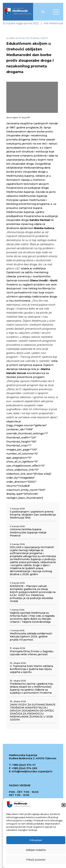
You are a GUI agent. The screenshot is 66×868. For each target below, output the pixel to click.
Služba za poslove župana (23, 38)
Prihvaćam (36, 841)
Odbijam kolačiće (36, 850)
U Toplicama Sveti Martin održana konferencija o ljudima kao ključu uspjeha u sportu (31, 669)
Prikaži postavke (36, 860)
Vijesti (44, 38)
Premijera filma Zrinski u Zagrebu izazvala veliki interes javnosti (32, 653)
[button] (64, 806)
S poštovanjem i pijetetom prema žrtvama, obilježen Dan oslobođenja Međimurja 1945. (33, 515)
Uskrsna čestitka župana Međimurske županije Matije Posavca (28, 532)
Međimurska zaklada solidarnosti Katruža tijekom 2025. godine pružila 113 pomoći (31, 637)
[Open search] (43, 12)
